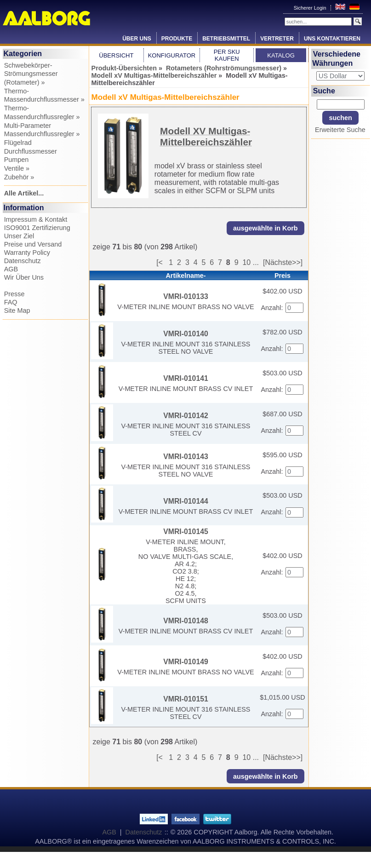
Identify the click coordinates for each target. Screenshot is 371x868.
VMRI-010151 (186, 699)
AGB (11, 269)
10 (246, 262)
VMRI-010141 (186, 378)
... (256, 262)
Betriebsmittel (226, 39)
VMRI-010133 (186, 296)
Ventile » (17, 168)
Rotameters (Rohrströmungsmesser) (224, 68)
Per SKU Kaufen (227, 55)
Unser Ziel (19, 236)
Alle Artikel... (24, 193)
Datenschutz (23, 261)
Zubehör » (19, 177)
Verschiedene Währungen (336, 59)
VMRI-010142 (186, 416)
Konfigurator (172, 55)
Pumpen (17, 160)
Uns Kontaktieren (332, 39)
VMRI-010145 (186, 532)
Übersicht (116, 55)
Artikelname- (185, 276)
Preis (283, 276)
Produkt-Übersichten (124, 68)
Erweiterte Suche (340, 130)
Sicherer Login (311, 8)
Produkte (177, 39)
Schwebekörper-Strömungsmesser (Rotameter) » (31, 74)
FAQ (11, 302)
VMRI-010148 (186, 621)
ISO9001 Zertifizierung (37, 228)
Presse (14, 294)
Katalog (281, 55)
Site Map (17, 310)
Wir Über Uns (24, 277)
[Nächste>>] (283, 262)
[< (163, 262)
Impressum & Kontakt (36, 219)
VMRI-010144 (186, 501)
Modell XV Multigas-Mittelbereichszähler (206, 136)
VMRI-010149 (186, 662)
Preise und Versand (33, 244)
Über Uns (137, 39)
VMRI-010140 (186, 334)
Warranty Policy (27, 253)
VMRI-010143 (186, 457)
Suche (324, 91)
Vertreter (277, 39)
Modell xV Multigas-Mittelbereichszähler (154, 75)
